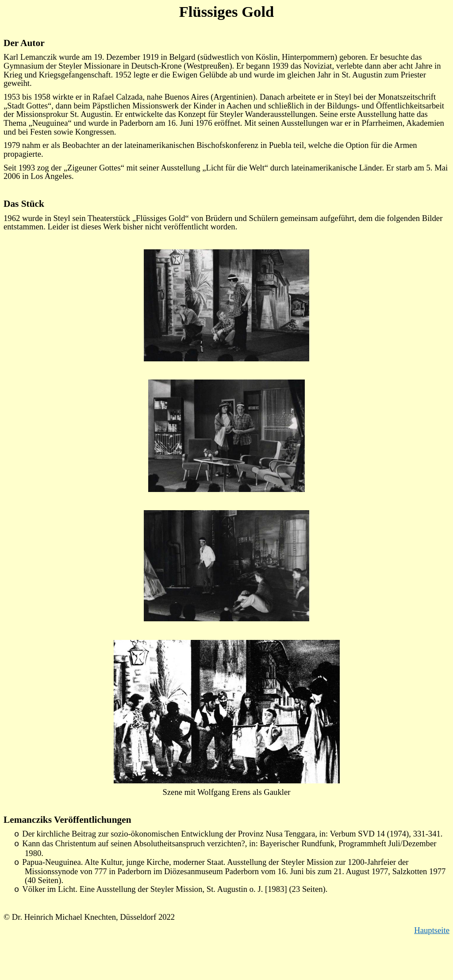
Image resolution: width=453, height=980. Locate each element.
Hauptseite (432, 930)
